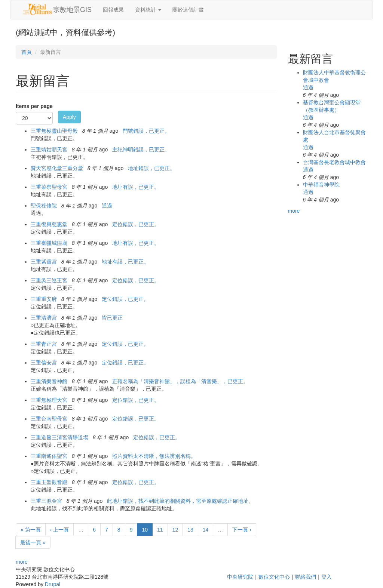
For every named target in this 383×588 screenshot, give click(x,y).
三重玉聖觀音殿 (49, 482)
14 (206, 530)
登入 (327, 577)
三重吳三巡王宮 (49, 280)
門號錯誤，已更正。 (146, 131)
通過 (107, 206)
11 (160, 530)
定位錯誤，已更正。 (136, 224)
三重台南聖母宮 (49, 419)
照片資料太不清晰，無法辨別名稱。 (154, 456)
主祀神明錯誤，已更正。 (141, 150)
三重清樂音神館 (49, 381)
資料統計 (148, 10)
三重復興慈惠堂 (49, 224)
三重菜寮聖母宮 (49, 187)
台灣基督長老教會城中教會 (334, 162)
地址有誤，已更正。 (136, 187)
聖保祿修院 (44, 206)
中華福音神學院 (321, 185)
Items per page (34, 106)
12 (175, 530)
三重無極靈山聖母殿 (54, 131)
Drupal (53, 584)
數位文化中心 (274, 577)
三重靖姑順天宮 (49, 150)
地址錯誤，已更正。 (151, 168)
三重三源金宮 (46, 501)
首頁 (27, 52)
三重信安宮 (44, 363)
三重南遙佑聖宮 (49, 456)
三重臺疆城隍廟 (49, 243)
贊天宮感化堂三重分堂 (57, 168)
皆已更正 (112, 318)
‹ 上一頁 (60, 530)
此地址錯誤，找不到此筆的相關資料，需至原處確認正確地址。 (180, 501)
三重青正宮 (44, 344)
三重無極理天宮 (49, 400)
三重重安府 (44, 299)
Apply (69, 117)
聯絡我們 (306, 577)
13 (190, 530)
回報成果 (113, 10)
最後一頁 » (33, 542)
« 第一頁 (31, 530)
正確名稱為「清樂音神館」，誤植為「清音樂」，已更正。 (180, 381)
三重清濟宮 (44, 318)
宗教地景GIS (72, 10)
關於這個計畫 (188, 10)
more (22, 562)
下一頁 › (242, 530)
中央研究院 (240, 577)
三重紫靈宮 (44, 262)
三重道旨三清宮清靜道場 (59, 437)
